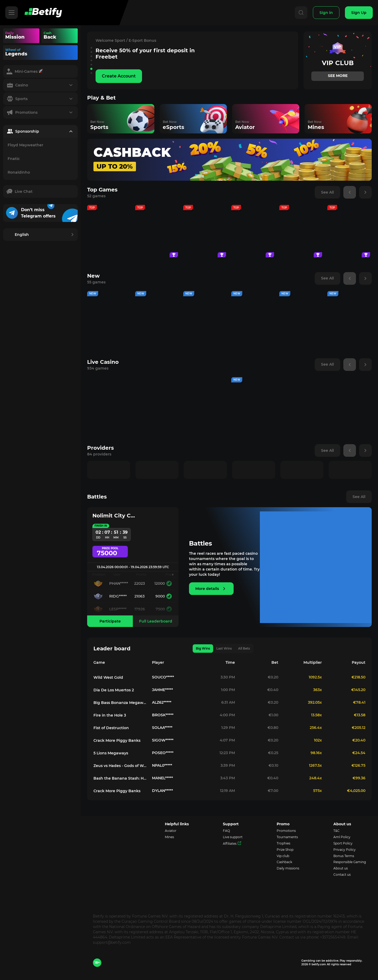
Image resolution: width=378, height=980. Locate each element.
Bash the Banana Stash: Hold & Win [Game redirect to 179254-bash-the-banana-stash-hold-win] (121, 778)
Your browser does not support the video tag (69, 36)
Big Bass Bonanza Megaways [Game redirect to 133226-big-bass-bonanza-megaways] (121, 703)
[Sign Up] (359, 13)
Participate (110, 621)
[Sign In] (325, 13)
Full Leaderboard (156, 621)
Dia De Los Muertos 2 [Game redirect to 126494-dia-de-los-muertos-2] (114, 690)
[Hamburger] (12, 13)
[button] (91, 48)
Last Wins (224, 648)
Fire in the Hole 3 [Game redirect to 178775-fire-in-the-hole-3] (110, 715)
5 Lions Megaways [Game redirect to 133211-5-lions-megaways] (111, 753)
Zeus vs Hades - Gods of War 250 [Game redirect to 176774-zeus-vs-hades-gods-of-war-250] (121, 766)
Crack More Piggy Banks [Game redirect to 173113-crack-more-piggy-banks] (117, 740)
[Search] (300, 13)
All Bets (244, 648)
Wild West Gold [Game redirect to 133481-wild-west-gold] (108, 677)
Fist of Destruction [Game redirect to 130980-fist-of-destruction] (111, 728)
